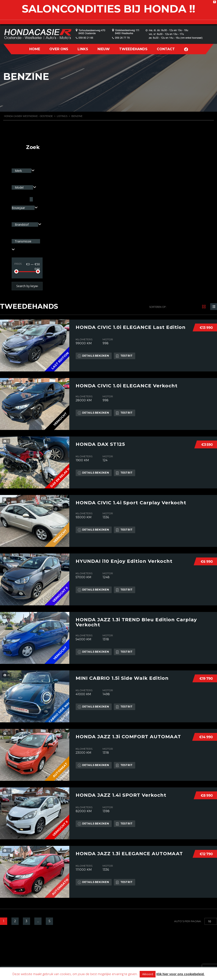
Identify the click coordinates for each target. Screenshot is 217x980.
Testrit (124, 356)
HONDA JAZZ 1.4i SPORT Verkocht (121, 795)
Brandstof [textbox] (22, 224)
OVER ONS (59, 49)
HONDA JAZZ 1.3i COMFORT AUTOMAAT (128, 737)
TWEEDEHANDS (133, 49)
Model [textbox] (20, 187)
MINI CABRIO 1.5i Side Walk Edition (122, 678)
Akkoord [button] (148, 974)
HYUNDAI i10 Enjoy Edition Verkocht (124, 561)
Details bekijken (93, 356)
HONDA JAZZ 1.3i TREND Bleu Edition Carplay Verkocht (136, 622)
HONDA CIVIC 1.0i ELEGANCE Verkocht (127, 386)
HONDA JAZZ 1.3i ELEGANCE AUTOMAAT (129, 854)
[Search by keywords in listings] (27, 286)
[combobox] (23, 171)
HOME (35, 49)
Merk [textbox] (19, 171)
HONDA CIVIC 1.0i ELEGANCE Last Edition (131, 327)
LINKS (83, 49)
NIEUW (104, 49)
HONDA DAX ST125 (100, 444)
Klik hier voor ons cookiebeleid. (180, 974)
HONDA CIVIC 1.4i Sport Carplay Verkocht (131, 503)
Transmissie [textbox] (23, 241)
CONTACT (166, 49)
